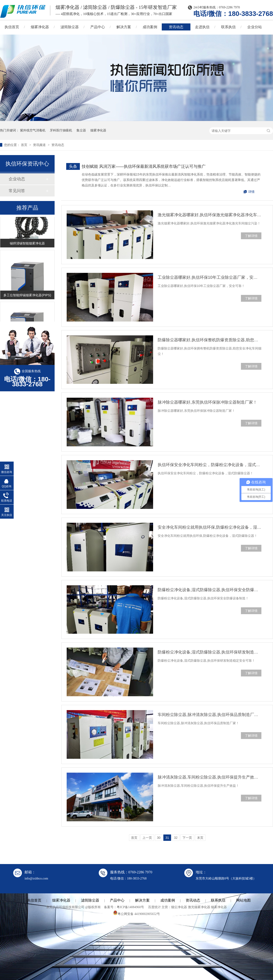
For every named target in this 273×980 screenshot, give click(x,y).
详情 (251, 192)
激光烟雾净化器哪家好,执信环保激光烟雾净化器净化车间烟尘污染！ (210, 215)
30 (159, 838)
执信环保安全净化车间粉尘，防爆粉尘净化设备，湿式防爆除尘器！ (210, 465)
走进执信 (202, 27)
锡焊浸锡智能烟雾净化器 (27, 244)
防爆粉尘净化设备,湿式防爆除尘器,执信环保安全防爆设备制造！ (210, 590)
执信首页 (34, 900)
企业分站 (255, 27)
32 (176, 838)
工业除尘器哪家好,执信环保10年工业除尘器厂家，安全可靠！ (210, 277)
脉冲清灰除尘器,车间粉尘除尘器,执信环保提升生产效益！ (210, 777)
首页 (25, 145)
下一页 (187, 838)
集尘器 (81, 130)
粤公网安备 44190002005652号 (136, 914)
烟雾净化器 (40, 27)
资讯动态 (176, 27)
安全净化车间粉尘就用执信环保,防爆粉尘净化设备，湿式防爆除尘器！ (210, 527)
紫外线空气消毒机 (33, 130)
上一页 (147, 838)
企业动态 (17, 179)
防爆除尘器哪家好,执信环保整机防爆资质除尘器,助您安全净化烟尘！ (210, 340)
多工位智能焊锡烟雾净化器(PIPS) (27, 296)
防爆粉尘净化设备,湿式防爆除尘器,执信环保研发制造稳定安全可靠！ (210, 652)
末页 (200, 838)
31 (167, 838)
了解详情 (251, 236)
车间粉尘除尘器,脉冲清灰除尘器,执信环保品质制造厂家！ (210, 715)
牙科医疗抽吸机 (61, 130)
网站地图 (243, 900)
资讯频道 (40, 145)
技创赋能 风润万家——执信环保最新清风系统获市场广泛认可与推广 (144, 166)
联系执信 (228, 27)
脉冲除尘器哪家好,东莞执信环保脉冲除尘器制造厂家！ (207, 402)
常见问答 (17, 191)
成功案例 (150, 27)
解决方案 (124, 27)
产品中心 (98, 27)
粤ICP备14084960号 (130, 907)
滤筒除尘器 (70, 27)
